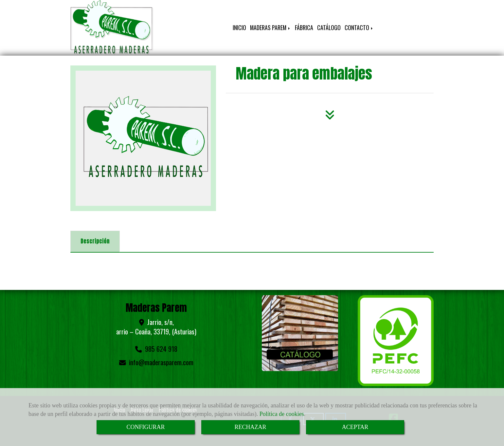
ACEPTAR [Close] (355, 427)
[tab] (95, 241)
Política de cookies (282, 414)
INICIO (239, 27)
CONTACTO (359, 27)
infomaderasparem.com (161, 362)
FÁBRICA (304, 27)
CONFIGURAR (145, 427)
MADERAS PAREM (270, 27)
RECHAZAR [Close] (250, 427)
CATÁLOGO (329, 27)
